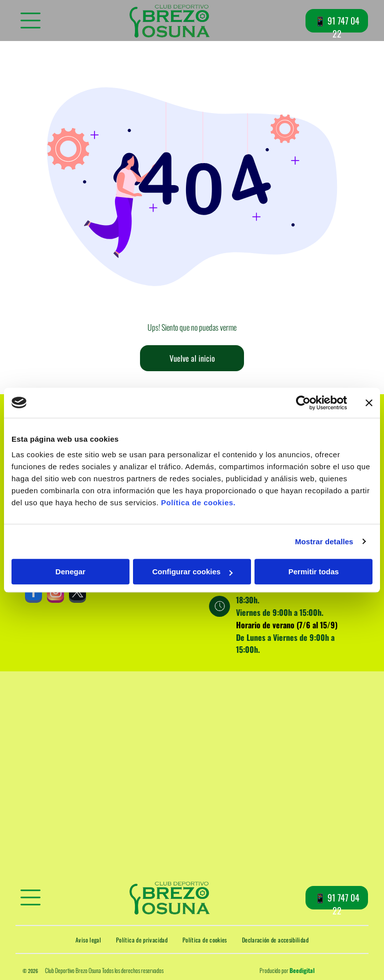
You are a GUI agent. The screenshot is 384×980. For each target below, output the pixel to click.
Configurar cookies (192, 572)
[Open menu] (30, 21)
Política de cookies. (198, 503)
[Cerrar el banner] (369, 403)
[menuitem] (88, 939)
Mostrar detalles (324, 542)
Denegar (70, 572)
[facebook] (33, 594)
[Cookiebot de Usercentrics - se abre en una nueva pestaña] (303, 403)
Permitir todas (314, 572)
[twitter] (77, 594)
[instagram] (55, 594)
